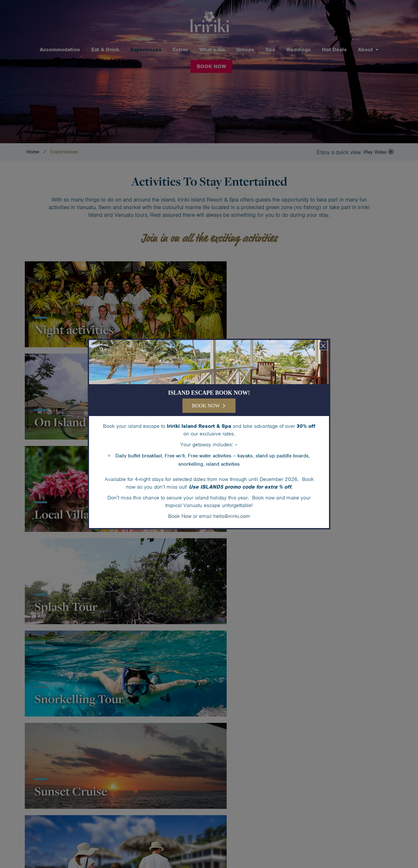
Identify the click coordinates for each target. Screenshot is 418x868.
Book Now (180, 516)
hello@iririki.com (232, 516)
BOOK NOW (206, 406)
